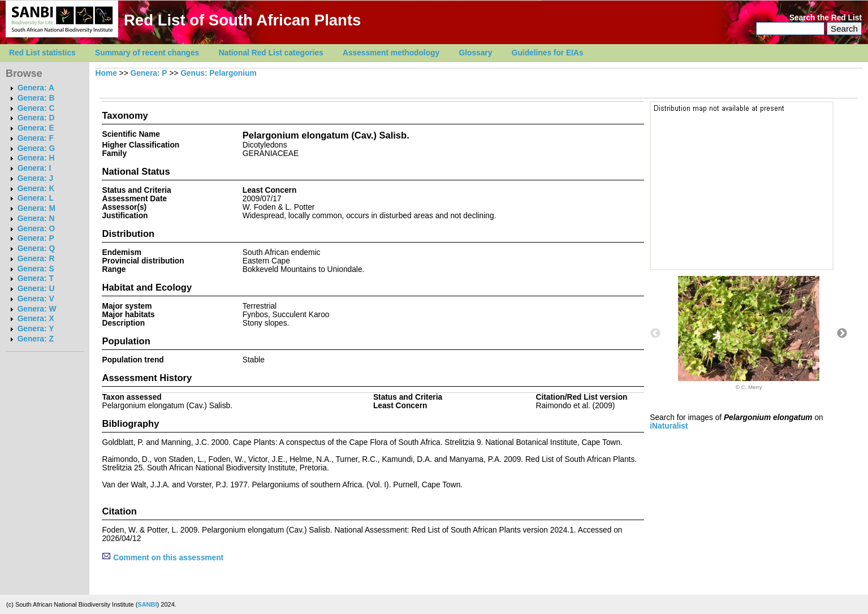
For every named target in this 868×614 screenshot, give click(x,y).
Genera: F (36, 138)
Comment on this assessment (163, 558)
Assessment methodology (391, 53)
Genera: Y (36, 329)
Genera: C (36, 108)
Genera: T (36, 278)
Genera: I (34, 168)
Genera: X (36, 319)
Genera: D (36, 118)
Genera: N (36, 219)
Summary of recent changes (147, 53)
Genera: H (36, 158)
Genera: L (36, 198)
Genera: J (35, 178)
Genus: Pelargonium (218, 73)
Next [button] (842, 334)
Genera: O (36, 229)
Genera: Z (36, 339)
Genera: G (36, 148)
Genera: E (36, 128)
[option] (749, 333)
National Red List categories (271, 53)
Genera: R (36, 259)
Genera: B (36, 98)
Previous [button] (655, 334)
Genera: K (36, 189)
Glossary (476, 53)
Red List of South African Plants (242, 20)
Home (106, 73)
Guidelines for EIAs (548, 53)
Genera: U (36, 289)
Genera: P (36, 238)
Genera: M (36, 208)
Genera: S (36, 269)
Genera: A (36, 88)
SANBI (147, 604)
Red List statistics (42, 53)
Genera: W (37, 309)
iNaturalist (669, 426)
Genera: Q (36, 248)
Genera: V (36, 299)
